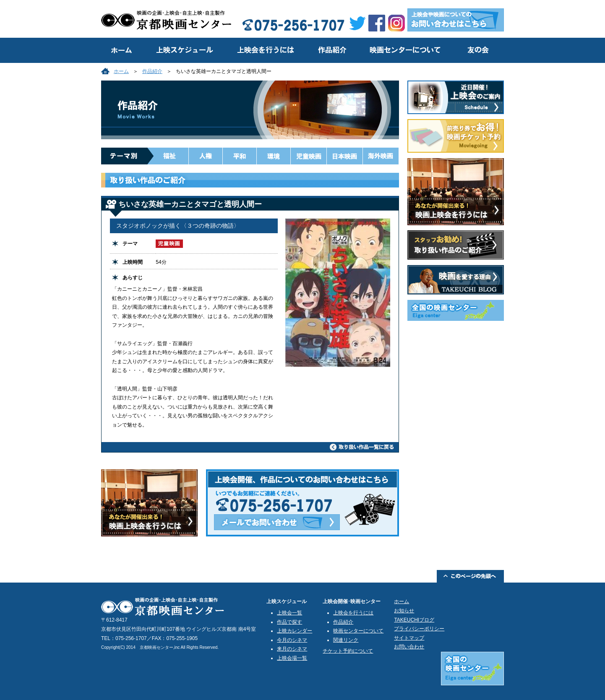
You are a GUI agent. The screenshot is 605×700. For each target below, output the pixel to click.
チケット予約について (348, 651)
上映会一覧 (289, 613)
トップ (122, 50)
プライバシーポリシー (419, 629)
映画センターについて (404, 50)
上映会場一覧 (292, 658)
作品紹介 (332, 50)
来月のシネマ (292, 649)
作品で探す (289, 622)
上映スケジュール (183, 50)
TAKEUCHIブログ (414, 620)
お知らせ (404, 611)
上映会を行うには (265, 50)
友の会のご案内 (478, 50)
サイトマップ (409, 638)
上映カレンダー (295, 631)
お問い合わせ (409, 647)
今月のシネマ (292, 640)
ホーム (121, 71)
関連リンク (346, 640)
